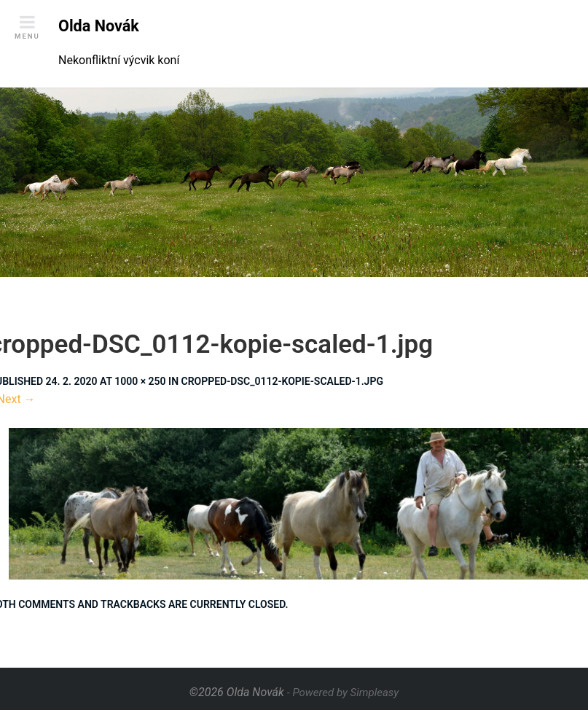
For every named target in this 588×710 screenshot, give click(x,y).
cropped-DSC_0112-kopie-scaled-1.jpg (282, 381)
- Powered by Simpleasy (343, 693)
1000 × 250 (140, 381)
